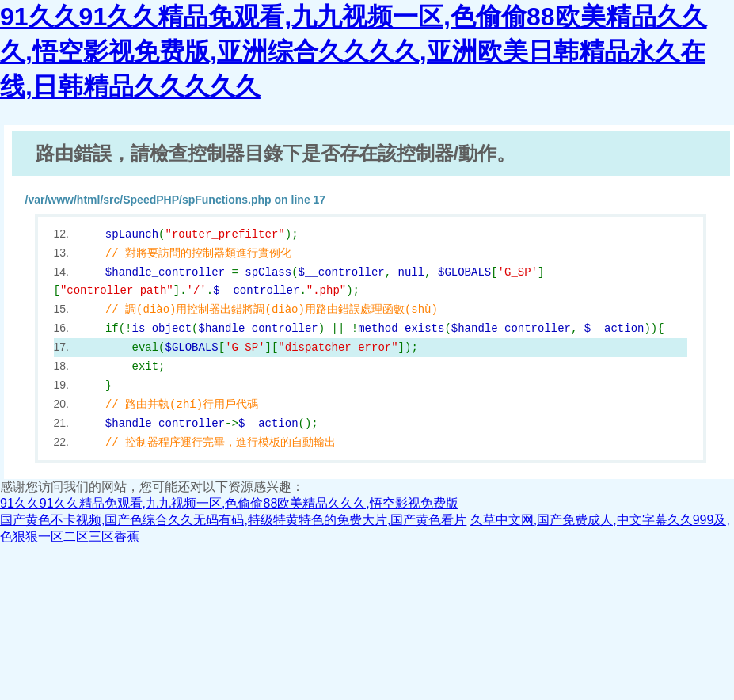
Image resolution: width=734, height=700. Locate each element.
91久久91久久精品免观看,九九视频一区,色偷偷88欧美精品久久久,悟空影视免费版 (229, 503)
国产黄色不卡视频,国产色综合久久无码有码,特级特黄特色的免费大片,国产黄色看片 (233, 520)
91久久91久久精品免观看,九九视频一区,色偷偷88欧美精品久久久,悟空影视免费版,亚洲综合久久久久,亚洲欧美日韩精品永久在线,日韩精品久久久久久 (354, 51)
